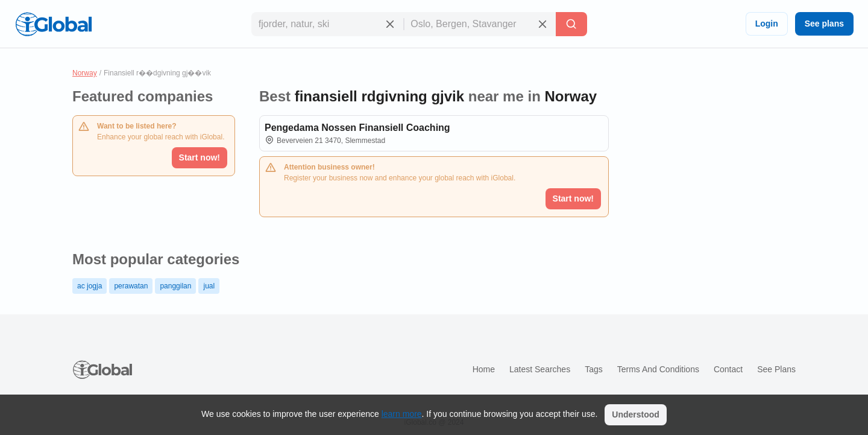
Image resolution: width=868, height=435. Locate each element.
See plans (824, 24)
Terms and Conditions (658, 369)
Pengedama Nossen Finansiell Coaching (357, 128)
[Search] (571, 24)
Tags (594, 369)
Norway (85, 73)
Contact (728, 369)
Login (767, 24)
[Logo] (54, 24)
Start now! (200, 157)
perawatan (131, 286)
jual (209, 286)
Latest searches (540, 369)
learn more (402, 414)
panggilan (175, 286)
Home (484, 369)
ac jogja (90, 286)
